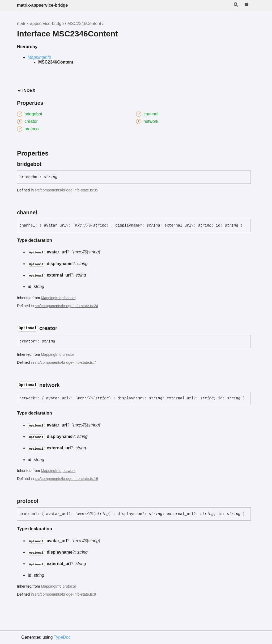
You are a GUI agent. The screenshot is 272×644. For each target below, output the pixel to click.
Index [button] (26, 91)
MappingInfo (39, 57)
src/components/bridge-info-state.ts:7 (65, 362)
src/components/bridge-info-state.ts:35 (66, 190)
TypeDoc (62, 637)
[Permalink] (46, 164)
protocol (69, 586)
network (69, 471)
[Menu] (250, 5)
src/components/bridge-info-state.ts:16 (66, 479)
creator (68, 354)
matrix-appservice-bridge (42, 5)
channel (69, 298)
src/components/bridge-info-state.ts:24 (66, 306)
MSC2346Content (84, 24)
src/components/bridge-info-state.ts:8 (65, 594)
